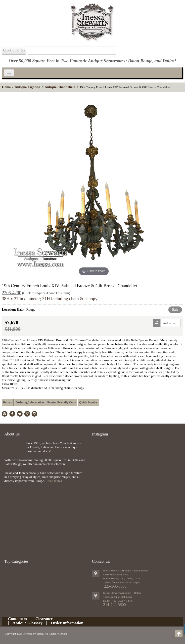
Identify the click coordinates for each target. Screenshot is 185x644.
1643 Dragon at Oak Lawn (118, 597)
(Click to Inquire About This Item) (46, 293)
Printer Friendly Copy (61, 402)
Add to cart (168, 323)
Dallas (169, 61)
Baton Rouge (140, 61)
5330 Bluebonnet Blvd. (116, 574)
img (14, 449)
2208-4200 (11, 293)
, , (118, 601)
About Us (12, 434)
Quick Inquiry (88, 402)
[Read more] (54, 481)
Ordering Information (30, 402)
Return (8, 402)
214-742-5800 (115, 605)
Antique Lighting (27, 87)
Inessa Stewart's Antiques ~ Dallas (122, 593)
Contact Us (101, 561)
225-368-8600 (115, 586)
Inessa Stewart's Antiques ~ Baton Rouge (126, 570)
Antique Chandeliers (60, 87)
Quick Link (11, 50)
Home (6, 87)
